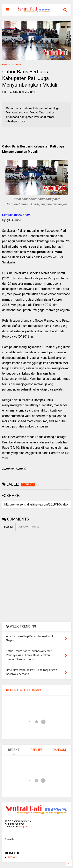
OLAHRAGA (18, 65)
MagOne (24, 827)
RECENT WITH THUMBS (24, 690)
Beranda (9, 839)
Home (5, 65)
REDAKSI (12, 857)
